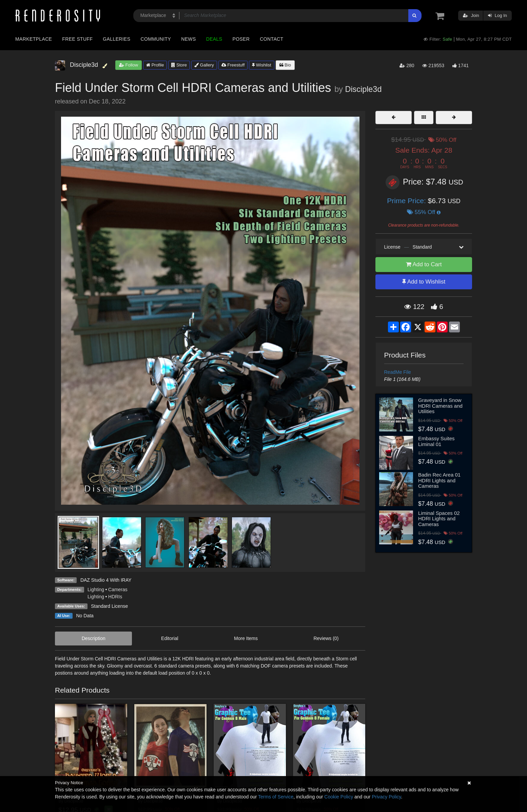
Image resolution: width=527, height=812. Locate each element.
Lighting (96, 589)
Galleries (116, 39)
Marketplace (34, 39)
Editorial (170, 638)
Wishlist (261, 65)
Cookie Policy (339, 797)
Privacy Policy (386, 797)
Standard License (109, 606)
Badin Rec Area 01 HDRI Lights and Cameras (439, 480)
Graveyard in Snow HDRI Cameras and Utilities (440, 406)
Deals (214, 39)
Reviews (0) (326, 638)
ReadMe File (398, 372)
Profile (155, 65)
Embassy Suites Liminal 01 (436, 441)
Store (179, 65)
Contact (271, 39)
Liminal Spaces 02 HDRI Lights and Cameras (439, 519)
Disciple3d (363, 89)
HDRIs (115, 597)
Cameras (118, 589)
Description (94, 638)
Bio (285, 65)
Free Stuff (77, 39)
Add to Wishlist (424, 282)
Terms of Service (276, 797)
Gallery (204, 65)
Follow (129, 65)
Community (156, 39)
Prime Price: (407, 201)
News (188, 39)
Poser (241, 39)
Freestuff (233, 65)
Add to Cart (424, 264)
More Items (246, 638)
